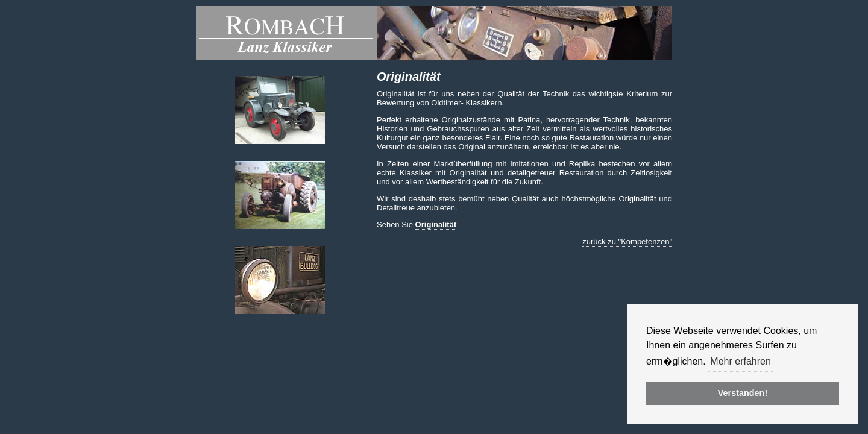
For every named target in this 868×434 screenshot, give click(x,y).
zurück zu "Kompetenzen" (627, 241)
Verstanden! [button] (743, 393)
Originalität (436, 225)
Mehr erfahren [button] (741, 361)
